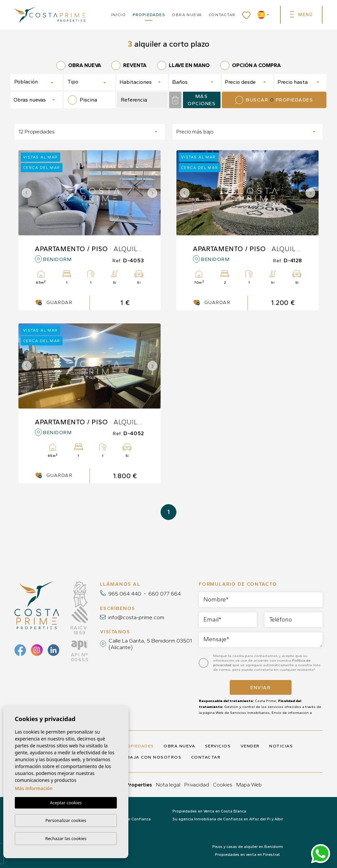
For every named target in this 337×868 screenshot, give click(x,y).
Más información (34, 789)
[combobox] (37, 82)
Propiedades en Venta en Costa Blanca (209, 811)
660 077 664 (165, 594)
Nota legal (168, 785)
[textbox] (37, 82)
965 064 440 (125, 594)
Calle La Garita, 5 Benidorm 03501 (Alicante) (150, 644)
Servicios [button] (218, 746)
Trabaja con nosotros (149, 757)
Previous (25, 193)
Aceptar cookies (66, 803)
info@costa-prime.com (136, 617)
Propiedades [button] (149, 15)
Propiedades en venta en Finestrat (247, 855)
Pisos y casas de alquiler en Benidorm (248, 847)
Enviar (260, 688)
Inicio (118, 15)
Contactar (222, 15)
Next (154, 193)
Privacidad (197, 785)
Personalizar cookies (66, 820)
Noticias (281, 746)
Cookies (223, 785)
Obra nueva (187, 15)
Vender (250, 746)
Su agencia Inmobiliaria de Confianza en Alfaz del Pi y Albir (228, 819)
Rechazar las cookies (66, 838)
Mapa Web (249, 785)
